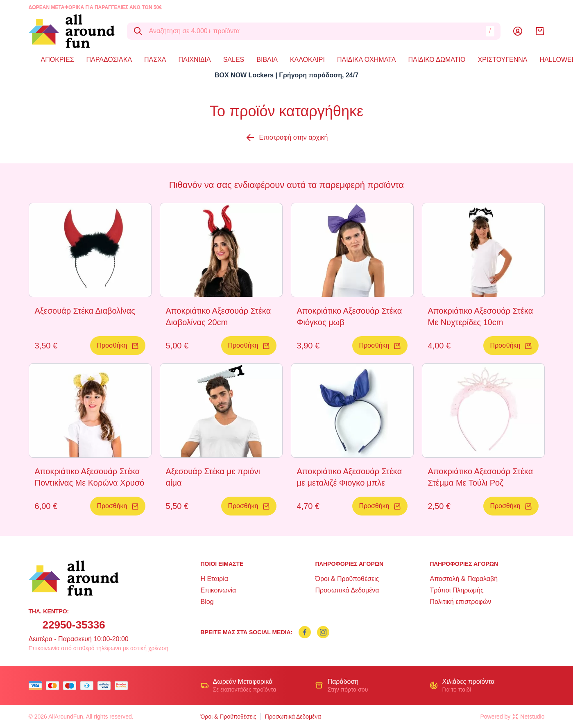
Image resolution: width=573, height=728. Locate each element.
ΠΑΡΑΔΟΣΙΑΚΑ (109, 60)
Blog (207, 602)
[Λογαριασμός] (518, 31)
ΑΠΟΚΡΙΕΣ (58, 60)
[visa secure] (106, 686)
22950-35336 (74, 625)
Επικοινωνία (219, 590)
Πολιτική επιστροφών (460, 602)
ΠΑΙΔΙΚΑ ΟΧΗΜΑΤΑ (366, 60)
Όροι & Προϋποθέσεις (347, 579)
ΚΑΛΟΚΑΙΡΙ (307, 60)
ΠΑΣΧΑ (155, 60)
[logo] (72, 31)
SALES (234, 60)
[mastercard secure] (123, 686)
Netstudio (528, 717)
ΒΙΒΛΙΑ (267, 60)
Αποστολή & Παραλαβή (464, 579)
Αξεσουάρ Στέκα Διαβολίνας (85, 311)
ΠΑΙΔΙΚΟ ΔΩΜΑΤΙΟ (437, 60)
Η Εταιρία (214, 579)
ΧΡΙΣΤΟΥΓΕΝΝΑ (503, 60)
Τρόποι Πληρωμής (456, 590)
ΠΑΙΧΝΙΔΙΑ (195, 60)
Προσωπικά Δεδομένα (347, 590)
